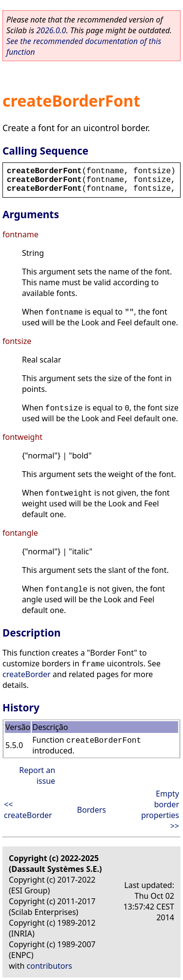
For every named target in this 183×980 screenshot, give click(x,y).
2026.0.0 (51, 30)
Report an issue (37, 775)
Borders (92, 810)
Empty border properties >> (160, 810)
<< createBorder (28, 810)
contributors (50, 966)
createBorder (27, 674)
